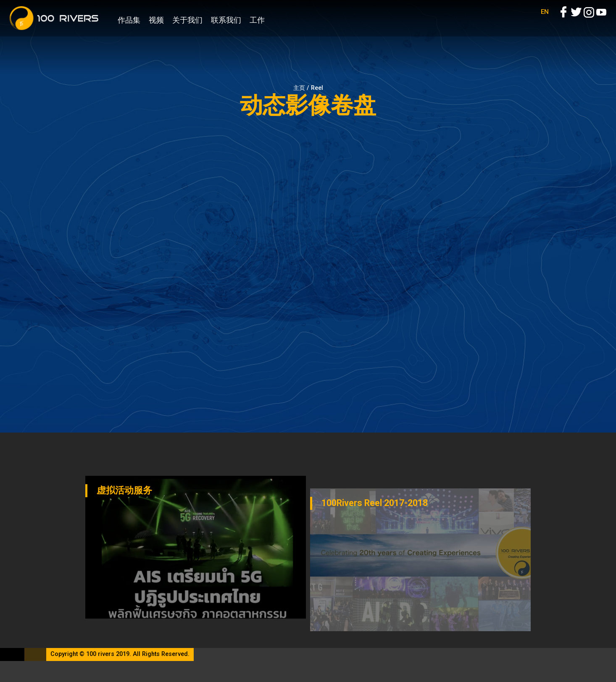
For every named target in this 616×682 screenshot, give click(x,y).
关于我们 (187, 20)
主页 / (302, 88)
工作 (257, 20)
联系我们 (226, 20)
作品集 (129, 20)
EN (545, 21)
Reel (317, 88)
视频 (156, 20)
